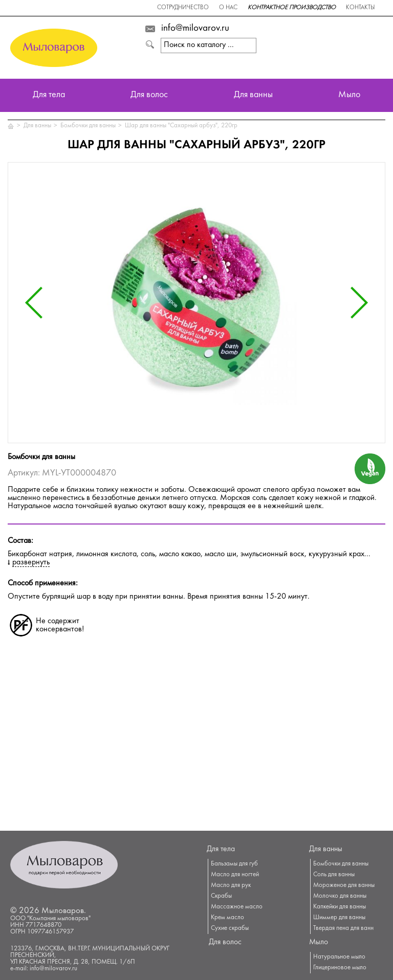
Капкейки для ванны (340, 907)
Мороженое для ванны (344, 885)
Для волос (149, 95)
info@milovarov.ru (195, 29)
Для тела (49, 95)
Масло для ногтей (235, 875)
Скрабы (221, 896)
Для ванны (253, 95)
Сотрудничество (183, 8)
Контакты (360, 8)
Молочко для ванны (340, 896)
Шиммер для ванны (339, 918)
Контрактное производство (292, 8)
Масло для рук (231, 885)
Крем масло (227, 918)
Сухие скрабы (230, 928)
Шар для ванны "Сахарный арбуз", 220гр (181, 126)
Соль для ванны (334, 875)
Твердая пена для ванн (343, 928)
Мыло (349, 95)
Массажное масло (237, 907)
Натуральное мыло (339, 957)
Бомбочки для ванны (88, 126)
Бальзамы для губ (234, 864)
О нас (228, 8)
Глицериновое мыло (340, 968)
